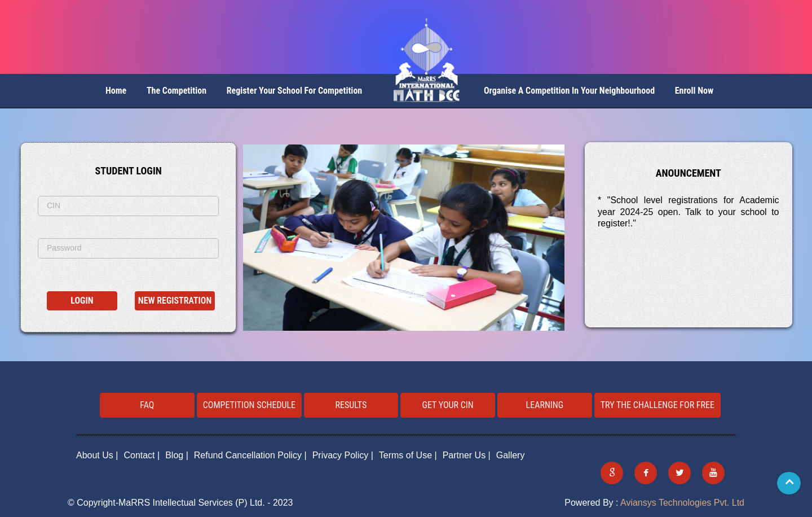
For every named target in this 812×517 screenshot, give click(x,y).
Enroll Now (694, 91)
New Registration (175, 301)
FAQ (147, 405)
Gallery (511, 455)
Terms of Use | (408, 455)
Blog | (177, 455)
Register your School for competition (295, 91)
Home (116, 91)
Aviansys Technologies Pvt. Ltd (682, 503)
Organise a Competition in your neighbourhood (569, 91)
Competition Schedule (249, 405)
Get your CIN (448, 405)
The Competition (176, 91)
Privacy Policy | (343, 455)
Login (82, 301)
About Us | (97, 455)
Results (351, 405)
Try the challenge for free (657, 405)
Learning (545, 405)
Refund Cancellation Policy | (250, 455)
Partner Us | (467, 455)
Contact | (142, 455)
